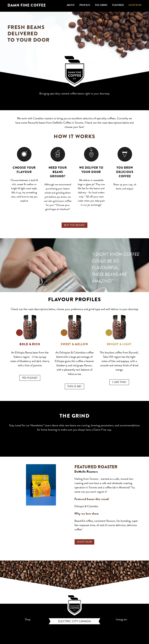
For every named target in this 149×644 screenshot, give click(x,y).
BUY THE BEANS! (74, 225)
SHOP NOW (135, 5)
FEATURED (118, 5)
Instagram (121, 619)
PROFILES (85, 5)
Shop (28, 619)
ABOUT (71, 5)
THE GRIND (101, 5)
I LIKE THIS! (119, 382)
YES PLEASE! (30, 378)
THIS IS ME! (74, 386)
